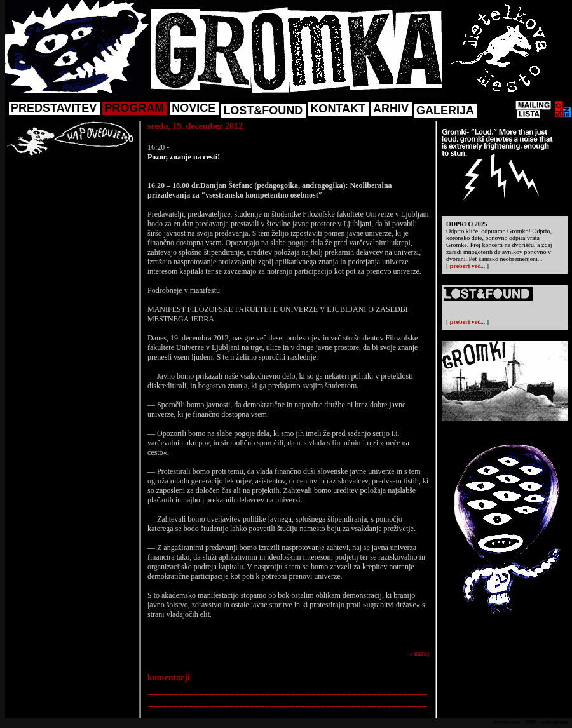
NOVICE (194, 108)
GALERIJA (445, 111)
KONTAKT (338, 109)
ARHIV (391, 109)
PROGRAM (134, 108)
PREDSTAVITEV (54, 108)
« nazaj (419, 653)
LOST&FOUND (263, 111)
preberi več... (467, 266)
